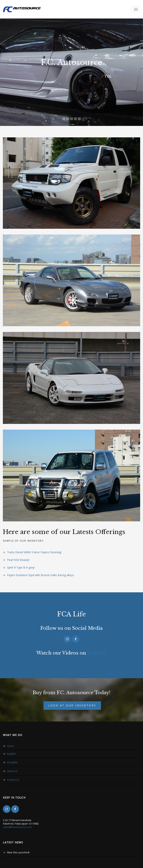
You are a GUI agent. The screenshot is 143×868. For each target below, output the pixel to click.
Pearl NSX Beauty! (18, 560)
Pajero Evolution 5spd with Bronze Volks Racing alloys (40, 575)
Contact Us (13, 780)
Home (10, 746)
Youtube (97, 653)
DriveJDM (12, 762)
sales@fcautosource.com (17, 827)
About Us (12, 771)
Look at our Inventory (72, 705)
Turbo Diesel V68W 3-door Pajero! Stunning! (34, 552)
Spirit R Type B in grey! (21, 567)
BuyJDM (11, 754)
